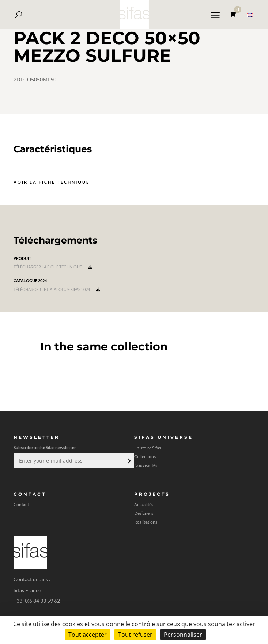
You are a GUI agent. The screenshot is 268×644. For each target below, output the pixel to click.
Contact (21, 505)
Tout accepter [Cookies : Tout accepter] (88, 635)
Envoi (128, 461)
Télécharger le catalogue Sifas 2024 (57, 289)
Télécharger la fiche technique (53, 267)
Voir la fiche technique (52, 182)
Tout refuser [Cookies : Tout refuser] (135, 635)
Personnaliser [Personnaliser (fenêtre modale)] (183, 635)
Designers (144, 513)
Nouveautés (146, 465)
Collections (145, 457)
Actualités (144, 505)
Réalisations (146, 522)
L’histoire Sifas (148, 448)
